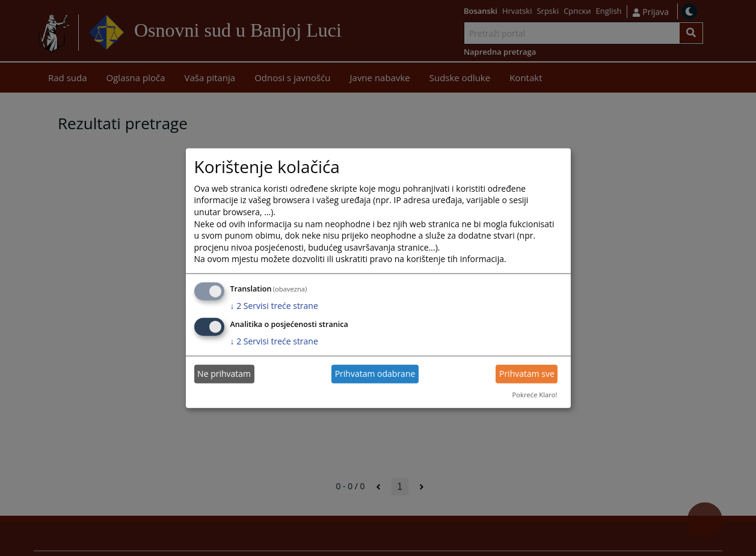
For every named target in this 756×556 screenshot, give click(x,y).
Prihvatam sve (527, 374)
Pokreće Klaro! (535, 395)
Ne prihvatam (224, 374)
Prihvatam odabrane (375, 374)
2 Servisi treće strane (274, 306)
